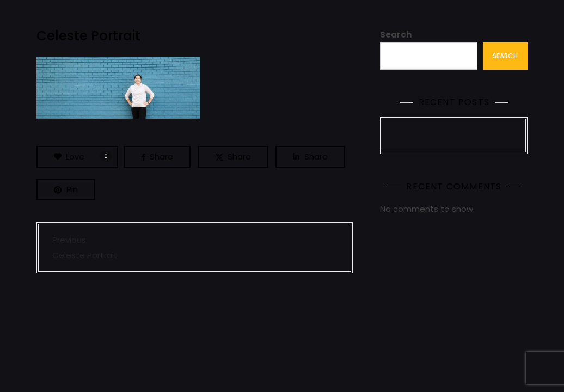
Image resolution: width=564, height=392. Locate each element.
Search (396, 35)
